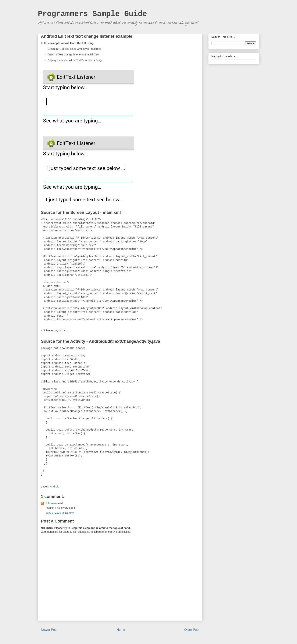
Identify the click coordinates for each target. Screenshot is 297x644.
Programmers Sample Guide (92, 14)
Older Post (192, 630)
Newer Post (49, 630)
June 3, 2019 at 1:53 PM (60, 513)
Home (121, 630)
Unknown (51, 503)
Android (55, 487)
